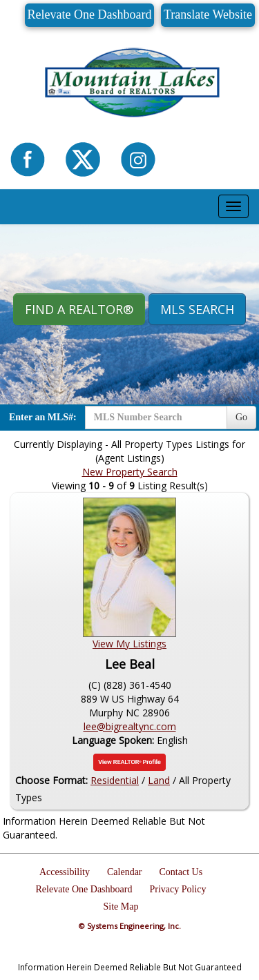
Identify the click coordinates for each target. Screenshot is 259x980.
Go (241, 417)
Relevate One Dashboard (90, 14)
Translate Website (208, 14)
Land (159, 780)
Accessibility (65, 872)
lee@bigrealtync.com (130, 726)
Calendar (125, 872)
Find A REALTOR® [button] (79, 309)
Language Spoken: (114, 740)
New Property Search (130, 472)
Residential (115, 780)
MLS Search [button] (197, 309)
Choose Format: (51, 780)
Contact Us (181, 872)
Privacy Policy (178, 889)
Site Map (121, 906)
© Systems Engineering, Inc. (130, 926)
